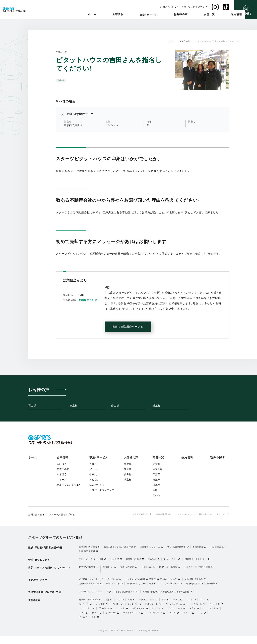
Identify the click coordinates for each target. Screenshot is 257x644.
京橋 (125, 595)
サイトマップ (222, 514)
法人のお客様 (97, 485)
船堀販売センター (89, 300)
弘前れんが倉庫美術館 (179, 595)
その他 (156, 495)
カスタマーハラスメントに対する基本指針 (191, 514)
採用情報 (224, 14)
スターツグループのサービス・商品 (55, 538)
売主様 (74, 406)
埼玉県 (156, 480)
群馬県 (156, 485)
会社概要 (62, 464)
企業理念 (62, 474)
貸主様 (156, 406)
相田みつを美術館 (158, 595)
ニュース (62, 480)
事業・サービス (158, 15)
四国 (155, 490)
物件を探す (217, 457)
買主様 (32, 406)
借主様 (115, 406)
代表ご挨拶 (63, 469)
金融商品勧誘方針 (158, 514)
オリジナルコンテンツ (102, 490)
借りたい (94, 474)
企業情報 (135, 14)
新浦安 (132, 595)
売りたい (94, 464)
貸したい (94, 480)
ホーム (117, 14)
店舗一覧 (204, 14)
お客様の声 (183, 14)
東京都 (156, 464)
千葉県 (156, 474)
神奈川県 (158, 469)
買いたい (94, 469)
